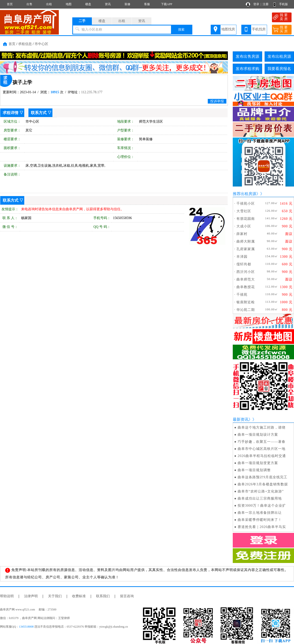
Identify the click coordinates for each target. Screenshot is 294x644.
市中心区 (41, 44)
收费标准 (79, 596)
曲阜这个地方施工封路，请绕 (262, 427)
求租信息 (25, 44)
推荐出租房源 (245, 194)
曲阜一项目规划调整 (254, 470)
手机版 (283, 4)
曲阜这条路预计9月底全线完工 (263, 477)
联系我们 (103, 596)
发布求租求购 (247, 69)
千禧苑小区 (246, 204)
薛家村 (242, 234)
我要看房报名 (279, 69)
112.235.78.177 (92, 92)
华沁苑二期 (246, 310)
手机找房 (259, 29)
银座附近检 (246, 302)
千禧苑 (242, 295)
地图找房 (228, 29)
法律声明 (31, 596)
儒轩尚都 (244, 264)
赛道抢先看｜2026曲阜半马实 (262, 527)
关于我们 (55, 596)
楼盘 (88, 4)
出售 (29, 4)
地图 (69, 4)
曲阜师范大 (246, 279)
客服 (147, 4)
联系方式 (39, 113)
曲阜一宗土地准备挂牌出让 (260, 513)
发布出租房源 (279, 56)
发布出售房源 (247, 56)
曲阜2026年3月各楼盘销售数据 (263, 484)
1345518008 (26, 627)
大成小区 (244, 226)
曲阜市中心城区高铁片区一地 (262, 449)
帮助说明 (7, 596)
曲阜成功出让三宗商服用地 (260, 498)
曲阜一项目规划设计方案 (258, 435)
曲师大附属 (246, 241)
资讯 (108, 4)
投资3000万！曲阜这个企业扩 (262, 506)
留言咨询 (127, 596)
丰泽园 (242, 257)
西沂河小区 (246, 272)
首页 (10, 4)
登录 (256, 4)
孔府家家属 (246, 249)
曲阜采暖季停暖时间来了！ (260, 520)
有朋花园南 (246, 219)
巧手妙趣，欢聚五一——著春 (262, 442)
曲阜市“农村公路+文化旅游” (261, 491)
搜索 (181, 29)
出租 (49, 4)
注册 (266, 4)
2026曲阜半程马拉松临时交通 (262, 456)
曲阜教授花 (246, 287)
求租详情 (11, 113)
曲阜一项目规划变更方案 (258, 463)
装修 (127, 4)
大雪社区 (244, 211)
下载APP (167, 4)
